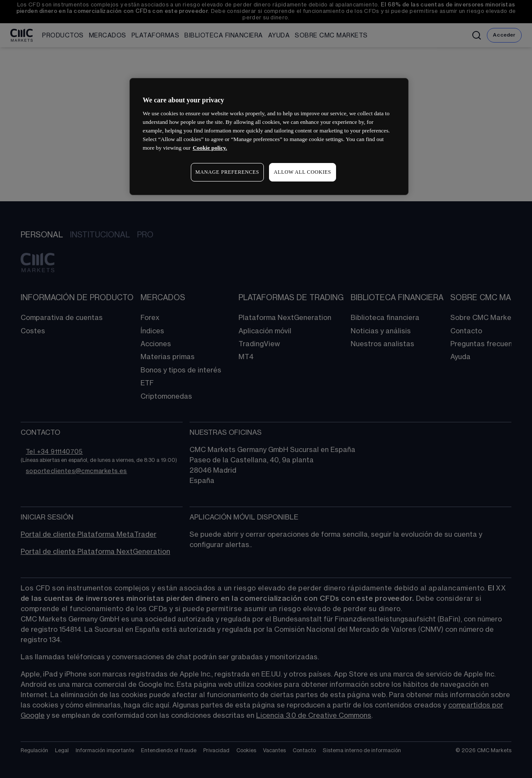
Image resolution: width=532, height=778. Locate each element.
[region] (269, 137)
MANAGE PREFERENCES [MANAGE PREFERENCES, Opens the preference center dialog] (227, 172)
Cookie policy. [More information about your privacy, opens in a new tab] (210, 148)
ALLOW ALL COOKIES (303, 172)
